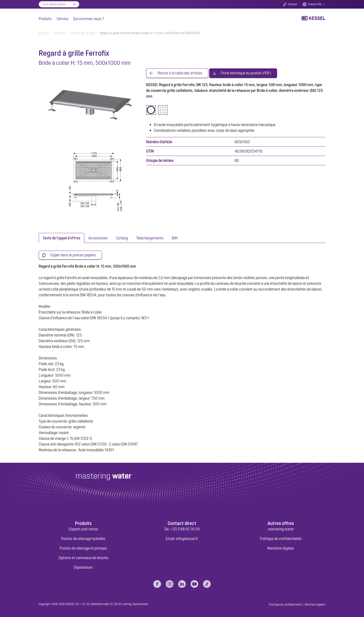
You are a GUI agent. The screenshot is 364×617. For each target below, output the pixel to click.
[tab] (62, 238)
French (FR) (315, 4)
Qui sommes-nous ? (89, 19)
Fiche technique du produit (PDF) (246, 73)
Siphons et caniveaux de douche (83, 558)
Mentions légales (281, 548)
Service (62, 19)
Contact (293, 4)
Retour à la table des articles (180, 73)
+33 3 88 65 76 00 (185, 529)
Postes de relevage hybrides (83, 539)
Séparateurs (83, 567)
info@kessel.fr (187, 539)
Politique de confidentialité (281, 539)
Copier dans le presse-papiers (73, 255)
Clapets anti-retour (83, 529)
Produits (45, 19)
